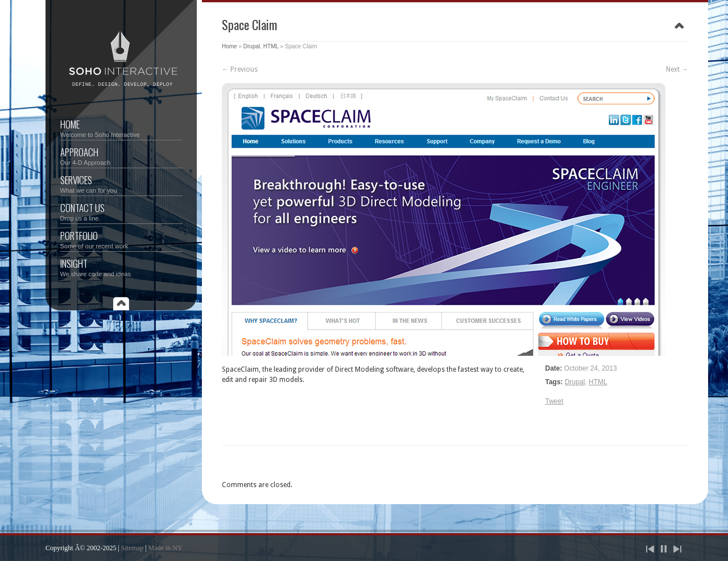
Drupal (252, 46)
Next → (677, 69)
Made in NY (166, 548)
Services (121, 183)
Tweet (555, 401)
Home (121, 128)
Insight (121, 267)
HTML (271, 46)
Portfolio (121, 239)
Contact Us (121, 211)
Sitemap (132, 548)
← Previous (240, 69)
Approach (121, 155)
